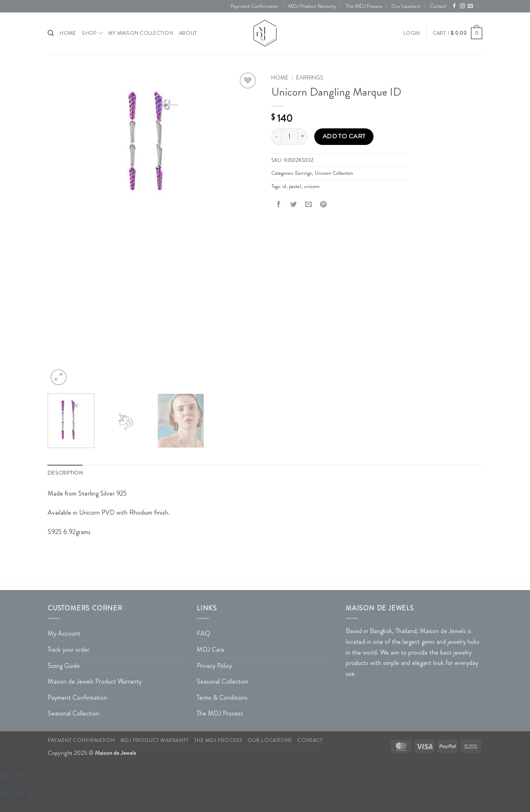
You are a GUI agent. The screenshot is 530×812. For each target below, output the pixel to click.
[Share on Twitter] (294, 205)
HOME (68, 33)
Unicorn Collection (334, 173)
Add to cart (344, 136)
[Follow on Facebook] (454, 6)
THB (13, 769)
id (284, 186)
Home (280, 78)
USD (14, 784)
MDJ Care (211, 649)
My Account (64, 633)
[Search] (51, 33)
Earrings (310, 78)
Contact (438, 6)
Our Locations (406, 6)
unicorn (312, 186)
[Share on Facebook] (279, 205)
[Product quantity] (289, 137)
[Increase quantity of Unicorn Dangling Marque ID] (303, 137)
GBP (14, 798)
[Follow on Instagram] (463, 6)
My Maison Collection (141, 33)
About (188, 33)
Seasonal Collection (73, 713)
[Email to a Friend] (309, 205)
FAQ (204, 633)
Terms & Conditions (222, 698)
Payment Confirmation (255, 6)
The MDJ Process (364, 6)
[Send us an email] (470, 6)
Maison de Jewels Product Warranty (95, 681)
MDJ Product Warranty (312, 6)
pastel (295, 186)
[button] (412, 33)
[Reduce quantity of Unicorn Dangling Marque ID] (276, 137)
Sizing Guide (64, 666)
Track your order (69, 649)
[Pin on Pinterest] (324, 205)
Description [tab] (65, 473)
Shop (92, 33)
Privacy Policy (214, 666)
